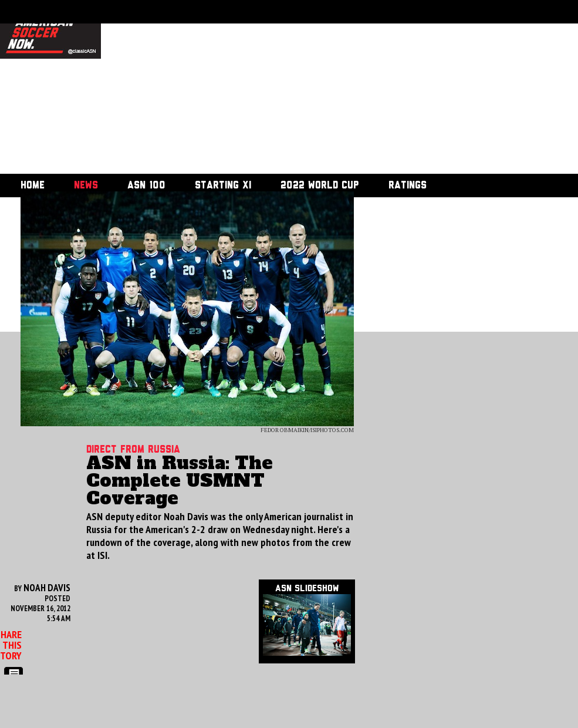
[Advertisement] (246, 88)
